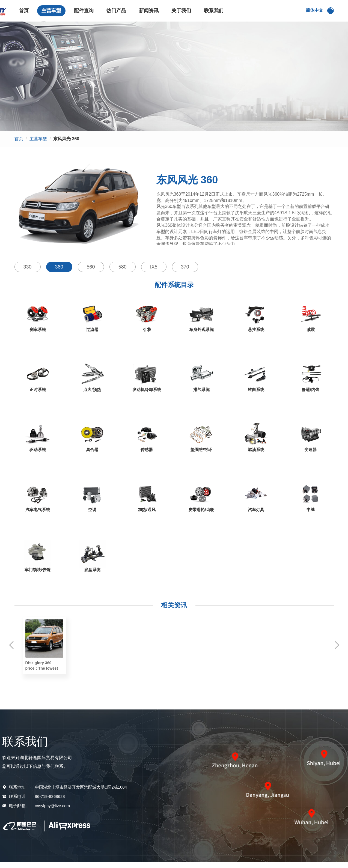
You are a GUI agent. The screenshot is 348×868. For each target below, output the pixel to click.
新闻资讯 (149, 13)
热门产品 (116, 13)
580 (123, 273)
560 (91, 273)
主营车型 (51, 13)
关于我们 (181, 13)
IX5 (154, 273)
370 (185, 273)
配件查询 (84, 13)
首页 (24, 13)
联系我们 (214, 13)
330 (28, 273)
